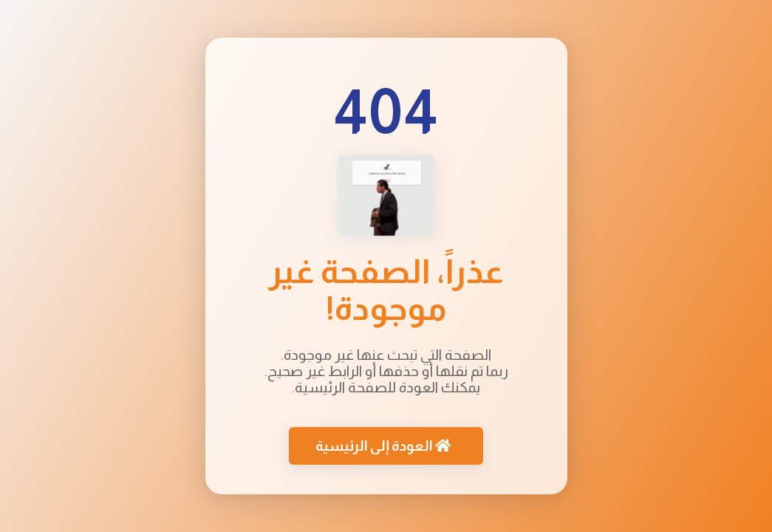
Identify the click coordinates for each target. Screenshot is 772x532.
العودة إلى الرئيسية (383, 447)
